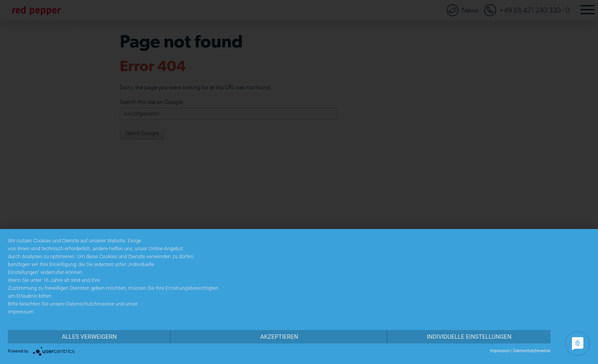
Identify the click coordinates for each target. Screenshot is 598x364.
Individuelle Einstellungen (469, 337)
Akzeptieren (279, 337)
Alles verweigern (89, 337)
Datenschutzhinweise (532, 351)
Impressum (500, 351)
